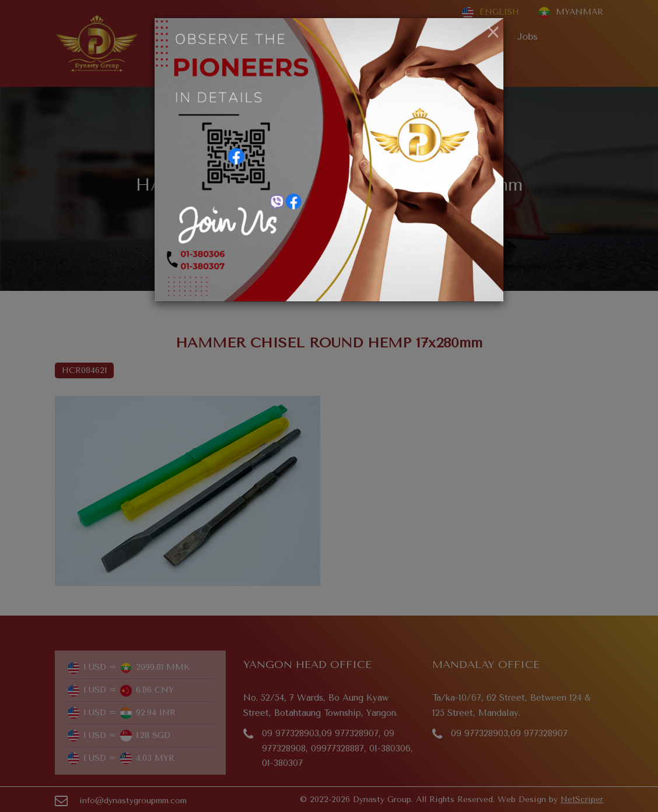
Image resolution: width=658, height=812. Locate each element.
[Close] (493, 33)
